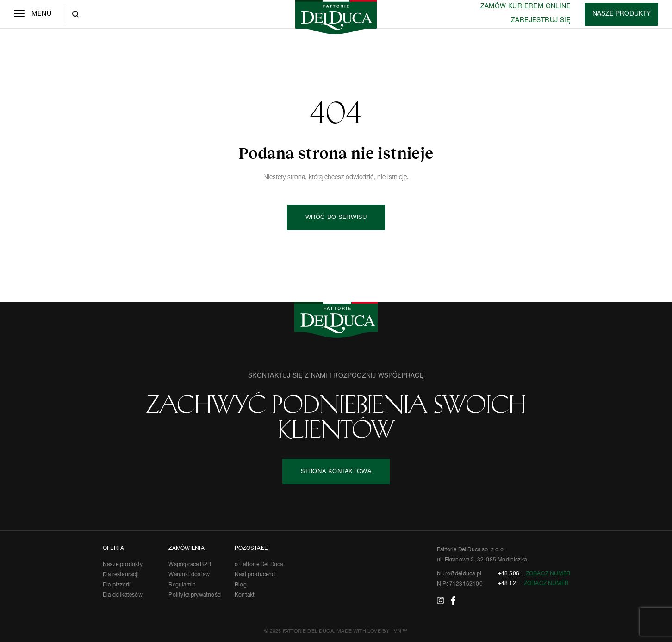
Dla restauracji (121, 575)
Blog (241, 585)
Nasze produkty (123, 565)
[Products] (621, 14)
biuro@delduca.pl (459, 574)
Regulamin (182, 585)
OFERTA (113, 549)
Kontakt (245, 595)
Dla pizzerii (117, 585)
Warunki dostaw (189, 575)
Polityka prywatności (195, 595)
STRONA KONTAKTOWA (336, 471)
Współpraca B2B (190, 565)
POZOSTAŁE (251, 549)
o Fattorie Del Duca (259, 565)
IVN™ (400, 631)
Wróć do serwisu (336, 217)
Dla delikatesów (123, 595)
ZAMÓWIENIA (186, 549)
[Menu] (33, 14)
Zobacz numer (548, 574)
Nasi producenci (255, 575)
